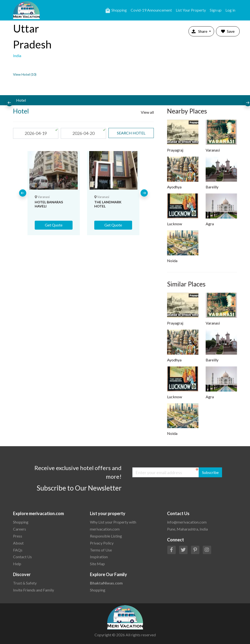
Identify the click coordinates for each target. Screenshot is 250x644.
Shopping (116, 11)
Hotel (21, 100)
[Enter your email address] (166, 472)
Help (17, 564)
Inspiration (99, 557)
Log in (230, 10)
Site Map (97, 564)
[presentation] (9, 103)
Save (228, 31)
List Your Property (191, 10)
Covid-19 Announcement (151, 10)
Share (200, 31)
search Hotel (131, 133)
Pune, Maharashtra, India (187, 529)
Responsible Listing (106, 536)
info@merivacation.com (187, 522)
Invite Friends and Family (34, 590)
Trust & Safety (25, 583)
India (17, 56)
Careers (20, 529)
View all (147, 112)
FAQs (18, 550)
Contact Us (22, 557)
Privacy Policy (102, 543)
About (18, 543)
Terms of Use (101, 550)
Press (18, 536)
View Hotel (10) (25, 74)
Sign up (216, 10)
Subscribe (210, 472)
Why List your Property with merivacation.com (113, 525)
